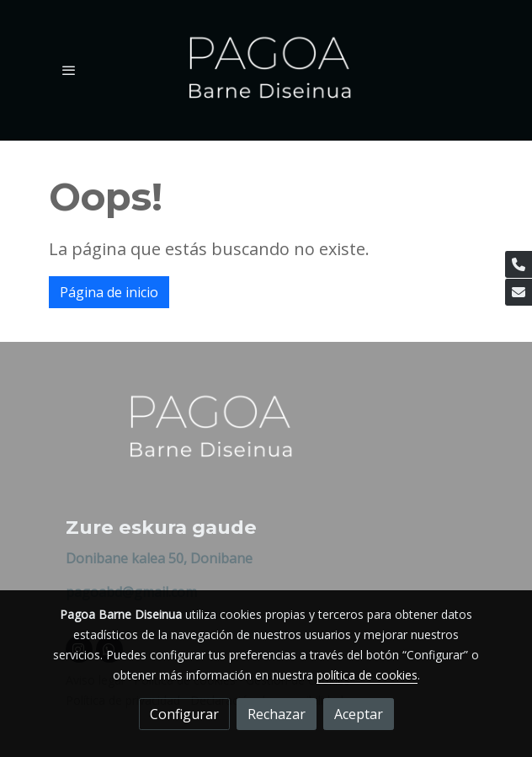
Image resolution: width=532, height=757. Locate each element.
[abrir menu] (69, 70)
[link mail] (519, 292)
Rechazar (277, 714)
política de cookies (367, 675)
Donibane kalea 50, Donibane (159, 558)
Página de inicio (109, 292)
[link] (266, 70)
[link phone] (519, 264)
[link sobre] (266, 439)
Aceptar (359, 714)
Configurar (184, 714)
